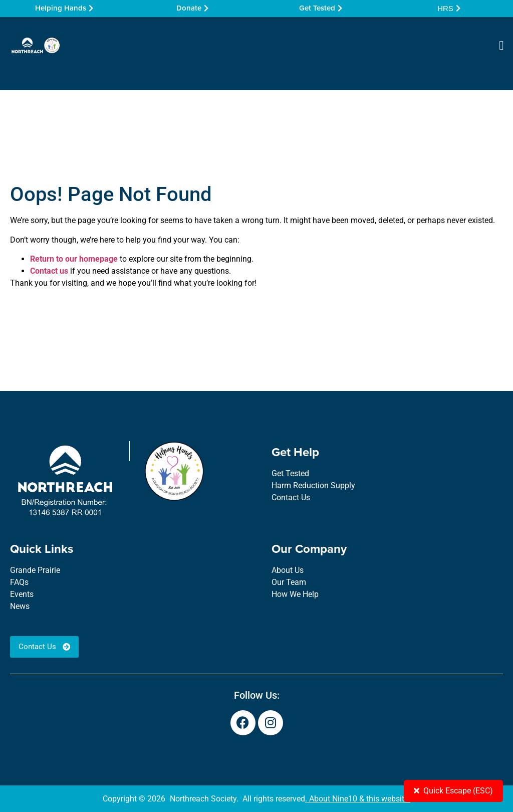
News (20, 606)
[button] (501, 46)
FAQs (19, 582)
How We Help (295, 594)
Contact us (49, 271)
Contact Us (291, 497)
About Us (288, 570)
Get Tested (290, 473)
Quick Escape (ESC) (453, 791)
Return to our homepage (74, 259)
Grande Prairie (35, 570)
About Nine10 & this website (359, 799)
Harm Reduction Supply (313, 485)
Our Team (289, 582)
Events (22, 594)
